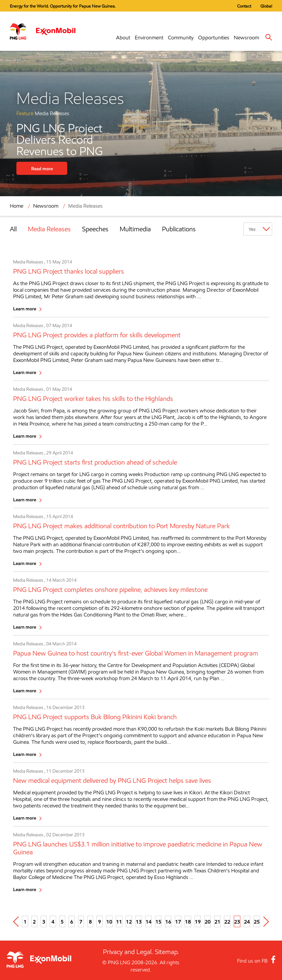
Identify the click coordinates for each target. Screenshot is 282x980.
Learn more (25, 309)
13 (139, 922)
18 (188, 922)
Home (17, 206)
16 (168, 922)
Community (181, 38)
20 (208, 922)
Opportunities (214, 38)
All (13, 229)
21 (217, 922)
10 (109, 922)
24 (247, 922)
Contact (244, 6)
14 (149, 922)
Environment (149, 38)
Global (266, 6)
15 (158, 922)
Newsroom (246, 38)
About (123, 38)
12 (129, 922)
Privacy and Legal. (128, 952)
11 (119, 922)
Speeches (95, 229)
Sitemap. (167, 952)
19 (198, 922)
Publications (179, 229)
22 (227, 922)
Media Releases (85, 206)
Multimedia (135, 229)
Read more (42, 168)
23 (237, 922)
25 (257, 922)
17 (178, 922)
